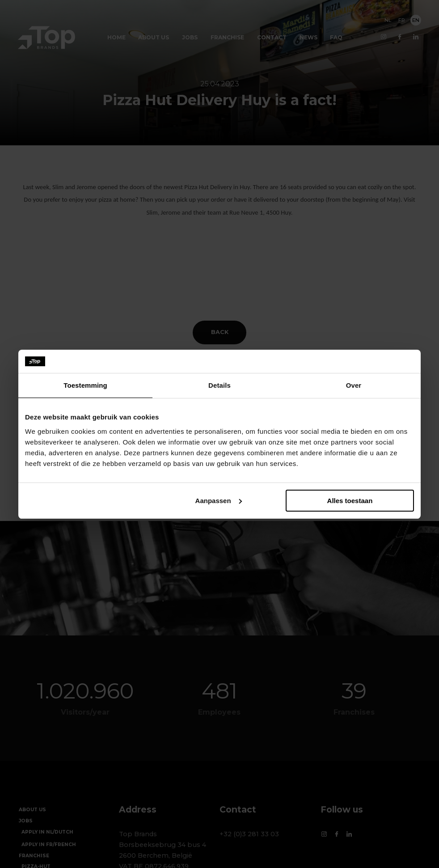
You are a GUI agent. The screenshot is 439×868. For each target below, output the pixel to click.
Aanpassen (219, 501)
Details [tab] (219, 385)
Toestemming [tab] (85, 385)
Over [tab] (354, 385)
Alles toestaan (350, 501)
